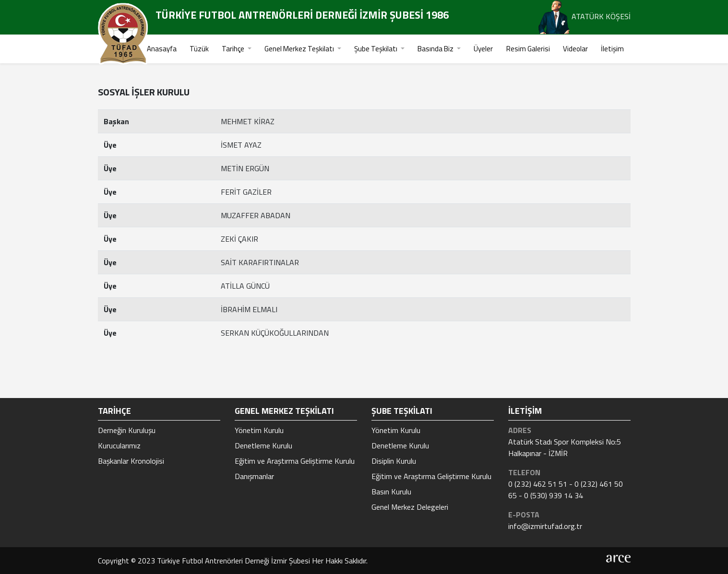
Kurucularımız (119, 445)
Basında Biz (436, 49)
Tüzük (199, 49)
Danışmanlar (254, 476)
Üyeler (483, 49)
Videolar (575, 49)
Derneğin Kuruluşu (127, 430)
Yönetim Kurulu (259, 430)
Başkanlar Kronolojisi (131, 461)
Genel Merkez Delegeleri (410, 507)
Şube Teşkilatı (376, 49)
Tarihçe (234, 49)
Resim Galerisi (528, 49)
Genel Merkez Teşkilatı (300, 49)
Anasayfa (162, 49)
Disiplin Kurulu (394, 461)
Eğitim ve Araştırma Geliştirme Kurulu (295, 461)
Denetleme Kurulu (263, 445)
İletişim (612, 49)
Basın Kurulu (391, 492)
